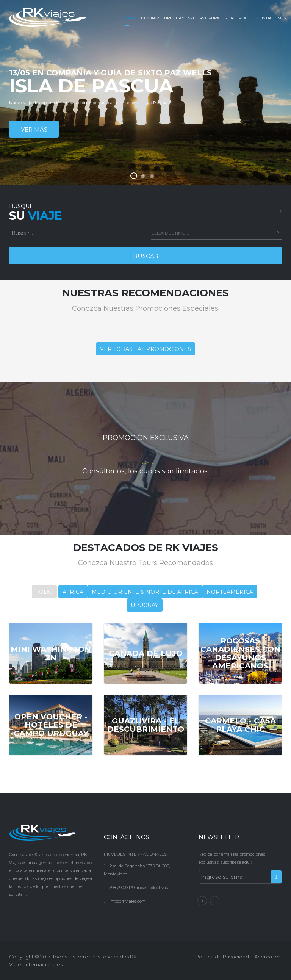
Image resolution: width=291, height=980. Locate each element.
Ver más (34, 129)
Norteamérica (230, 592)
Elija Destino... (170, 233)
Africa (73, 592)
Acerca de (242, 18)
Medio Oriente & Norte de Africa (145, 592)
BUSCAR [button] (146, 256)
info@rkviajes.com (128, 901)
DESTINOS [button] (151, 18)
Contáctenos (271, 18)
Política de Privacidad (222, 957)
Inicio (131, 18)
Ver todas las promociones (145, 349)
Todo (44, 592)
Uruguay (174, 18)
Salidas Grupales (207, 18)
